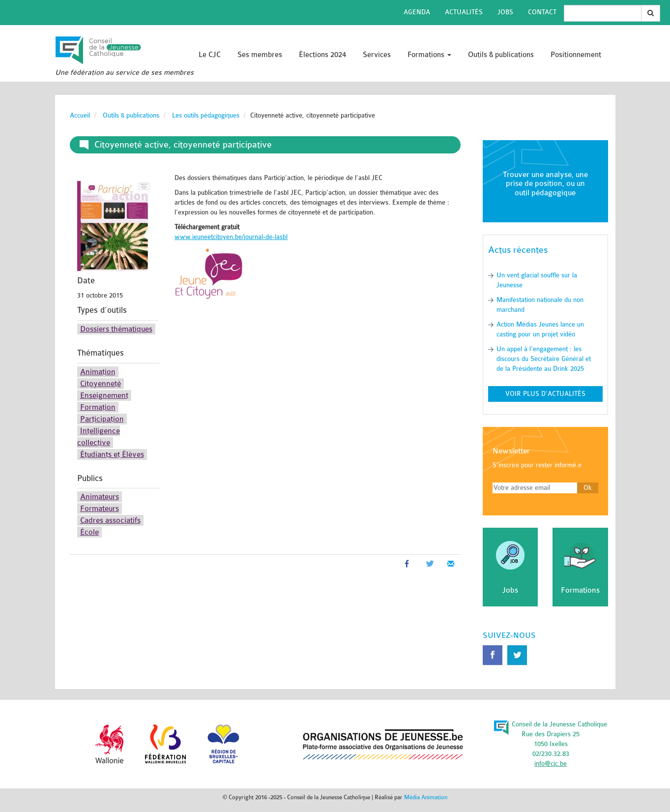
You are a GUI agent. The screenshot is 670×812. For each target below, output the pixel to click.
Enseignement (104, 395)
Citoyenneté (101, 384)
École (89, 532)
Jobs (505, 12)
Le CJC (210, 55)
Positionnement (576, 55)
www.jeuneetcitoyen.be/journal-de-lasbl (231, 237)
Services (377, 55)
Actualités (464, 12)
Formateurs (100, 509)
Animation (98, 372)
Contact (542, 12)
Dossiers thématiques (116, 329)
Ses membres (260, 55)
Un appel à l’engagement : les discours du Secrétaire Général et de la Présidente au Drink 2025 (544, 359)
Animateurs (100, 497)
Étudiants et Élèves (112, 454)
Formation (98, 407)
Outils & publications (501, 55)
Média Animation (426, 797)
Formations (429, 55)
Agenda (417, 12)
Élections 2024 (322, 55)
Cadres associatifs (110, 520)
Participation (102, 419)
